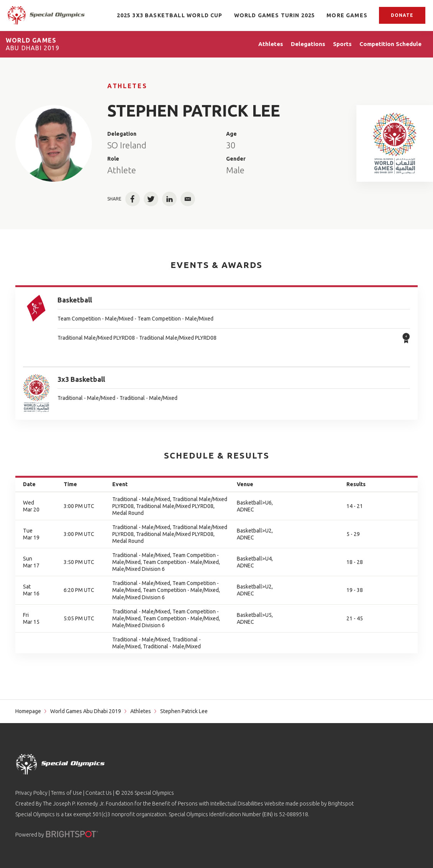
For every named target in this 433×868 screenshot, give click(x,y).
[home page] (46, 15)
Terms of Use (66, 793)
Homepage (28, 711)
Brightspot (341, 804)
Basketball (75, 300)
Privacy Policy (31, 793)
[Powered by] (72, 834)
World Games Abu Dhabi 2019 (86, 711)
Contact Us (99, 793)
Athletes (127, 86)
